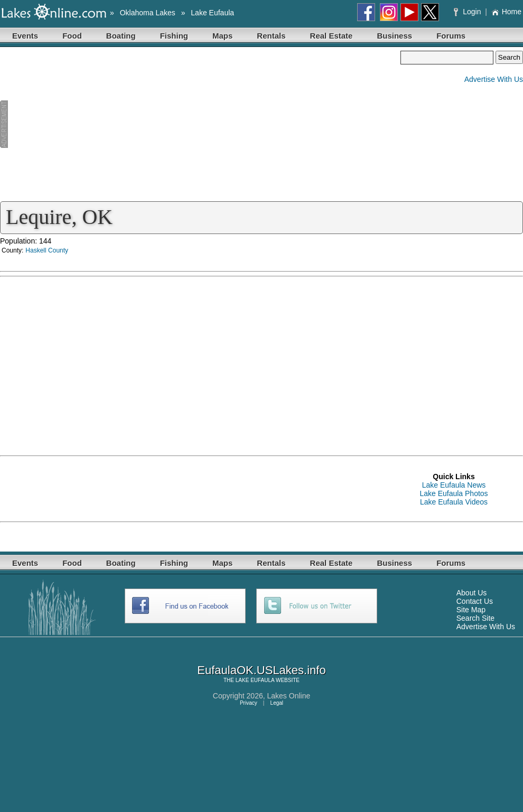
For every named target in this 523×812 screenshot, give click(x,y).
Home (506, 12)
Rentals (271, 36)
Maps (222, 36)
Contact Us (475, 601)
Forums (451, 36)
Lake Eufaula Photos (454, 493)
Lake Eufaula (212, 13)
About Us (472, 593)
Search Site (475, 618)
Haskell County (47, 250)
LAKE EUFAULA (255, 680)
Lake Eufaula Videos (454, 502)
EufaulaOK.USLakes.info (261, 670)
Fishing (174, 36)
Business (394, 36)
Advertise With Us (494, 79)
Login (468, 12)
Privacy (249, 703)
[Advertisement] (200, 125)
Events (25, 36)
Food (72, 36)
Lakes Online (289, 696)
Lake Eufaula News (454, 485)
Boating (121, 36)
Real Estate (331, 36)
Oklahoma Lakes (148, 13)
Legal (277, 703)
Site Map (471, 610)
